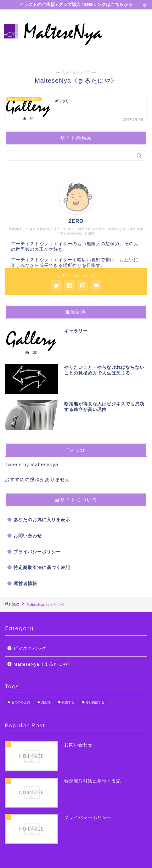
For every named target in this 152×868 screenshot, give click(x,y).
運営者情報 (25, 584)
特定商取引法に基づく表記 (42, 568)
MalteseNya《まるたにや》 (43, 664)
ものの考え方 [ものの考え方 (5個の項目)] (21, 702)
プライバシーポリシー (37, 552)
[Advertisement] (128, 35)
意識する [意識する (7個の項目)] (68, 702)
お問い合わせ (28, 536)
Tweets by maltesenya (31, 464)
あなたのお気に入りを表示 (42, 520)
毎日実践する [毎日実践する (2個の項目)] (95, 702)
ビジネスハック (30, 648)
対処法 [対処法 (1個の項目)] (46, 702)
